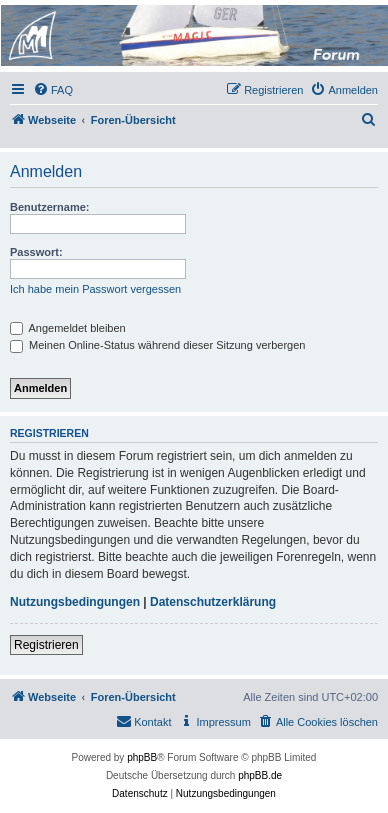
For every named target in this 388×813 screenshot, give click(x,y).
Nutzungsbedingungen (75, 602)
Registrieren (46, 645)
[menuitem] (53, 90)
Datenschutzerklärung (213, 602)
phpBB (142, 757)
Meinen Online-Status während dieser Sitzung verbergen (157, 345)
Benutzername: (49, 207)
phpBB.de (260, 775)
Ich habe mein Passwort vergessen (95, 289)
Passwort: (36, 252)
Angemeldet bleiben (68, 328)
